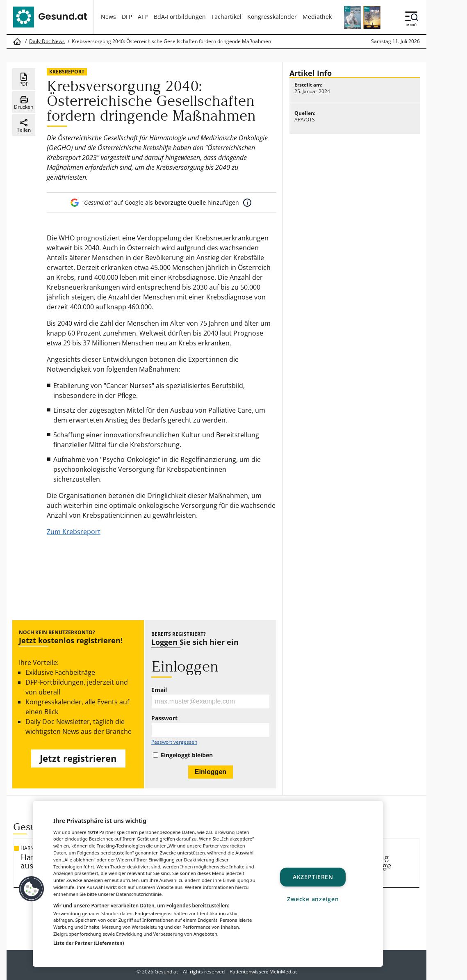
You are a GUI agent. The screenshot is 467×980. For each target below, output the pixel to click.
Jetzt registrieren (78, 758)
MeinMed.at (283, 972)
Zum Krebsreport (74, 532)
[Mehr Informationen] (247, 203)
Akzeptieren (313, 877)
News (108, 17)
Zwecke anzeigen (313, 899)
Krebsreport (67, 72)
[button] (32, 889)
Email (159, 690)
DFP (127, 17)
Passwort (164, 718)
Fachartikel (227, 17)
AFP (143, 17)
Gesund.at (166, 972)
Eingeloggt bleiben (187, 755)
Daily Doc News (47, 41)
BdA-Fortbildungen (180, 17)
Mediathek (317, 17)
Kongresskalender (272, 17)
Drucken (24, 103)
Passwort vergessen (174, 742)
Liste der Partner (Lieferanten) (89, 943)
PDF (24, 80)
